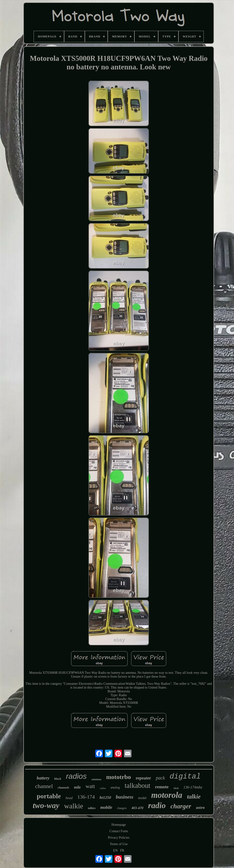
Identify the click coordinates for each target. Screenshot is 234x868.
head (69, 798)
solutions (97, 779)
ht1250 (105, 797)
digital (185, 776)
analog (115, 787)
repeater (143, 778)
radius (103, 788)
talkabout (137, 785)
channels (63, 787)
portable (49, 796)
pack (160, 778)
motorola (167, 795)
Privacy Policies (119, 838)
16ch (176, 788)
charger (181, 806)
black (58, 779)
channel (44, 786)
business (125, 797)
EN (115, 850)
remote (162, 787)
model (142, 798)
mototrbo (118, 777)
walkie (74, 806)
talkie (194, 797)
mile (77, 787)
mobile (106, 807)
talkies (92, 808)
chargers (122, 808)
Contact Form (119, 831)
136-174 (86, 797)
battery (43, 778)
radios (76, 776)
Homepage (119, 825)
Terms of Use (119, 844)
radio (157, 805)
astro (200, 808)
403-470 (137, 808)
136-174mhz (193, 787)
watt (90, 786)
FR (122, 850)
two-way (46, 805)
